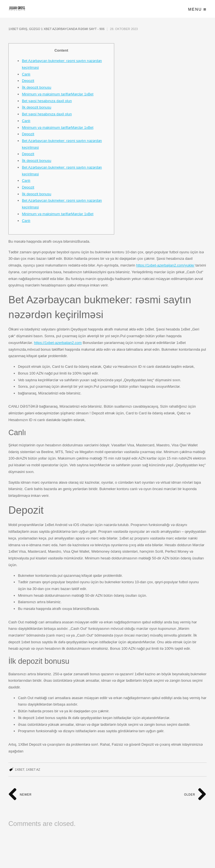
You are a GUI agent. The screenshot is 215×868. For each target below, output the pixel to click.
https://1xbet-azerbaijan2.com (58, 343)
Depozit (28, 81)
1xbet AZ (33, 770)
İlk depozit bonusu (37, 87)
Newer (20, 795)
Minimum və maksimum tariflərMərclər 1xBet (58, 94)
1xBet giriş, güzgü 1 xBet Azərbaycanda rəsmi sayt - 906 (56, 29)
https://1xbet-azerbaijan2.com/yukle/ (165, 265)
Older (195, 795)
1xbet (20, 770)
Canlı (26, 74)
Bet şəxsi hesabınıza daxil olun (47, 101)
